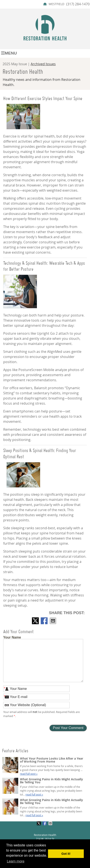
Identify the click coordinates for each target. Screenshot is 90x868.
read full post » (29, 774)
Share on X (36, 621)
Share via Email (53, 621)
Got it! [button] (66, 854)
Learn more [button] (16, 861)
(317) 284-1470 (78, 4)
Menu (9, 53)
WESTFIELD (54, 4)
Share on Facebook (45, 621)
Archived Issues (43, 64)
